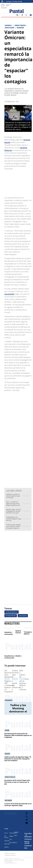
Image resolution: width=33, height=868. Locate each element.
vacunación (9, 294)
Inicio (6, 833)
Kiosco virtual (27, 842)
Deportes (7, 841)
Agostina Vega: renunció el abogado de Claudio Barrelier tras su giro (14, 511)
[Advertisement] (18, 182)
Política (7, 847)
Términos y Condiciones (10, 853)
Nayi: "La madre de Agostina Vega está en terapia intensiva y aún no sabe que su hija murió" (13, 505)
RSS (26, 848)
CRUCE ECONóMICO (24, 679)
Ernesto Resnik (11, 616)
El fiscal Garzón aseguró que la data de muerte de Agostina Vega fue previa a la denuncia (14, 527)
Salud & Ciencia (18, 632)
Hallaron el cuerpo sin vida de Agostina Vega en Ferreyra (13, 496)
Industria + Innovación (9, 633)
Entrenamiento (9, 700)
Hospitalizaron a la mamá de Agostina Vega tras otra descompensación (14, 520)
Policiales (7, 844)
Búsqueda (7, 754)
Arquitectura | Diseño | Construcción (13, 657)
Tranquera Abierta (28, 633)
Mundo (16, 832)
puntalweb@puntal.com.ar (11, 863)
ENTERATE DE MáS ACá (10, 777)
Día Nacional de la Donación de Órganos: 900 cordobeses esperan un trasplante (9, 681)
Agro (16, 835)
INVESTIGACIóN (8, 800)
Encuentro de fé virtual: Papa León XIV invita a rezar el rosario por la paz (17, 782)
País (11, 839)
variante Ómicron (12, 612)
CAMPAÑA (7, 679)
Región (11, 836)
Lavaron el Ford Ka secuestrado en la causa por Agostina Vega (18, 804)
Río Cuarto (6, 837)
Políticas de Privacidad (10, 855)
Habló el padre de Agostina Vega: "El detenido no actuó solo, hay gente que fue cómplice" (18, 759)
